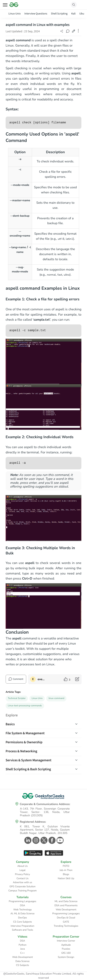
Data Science (23, 961)
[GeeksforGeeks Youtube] (60, 840)
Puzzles (66, 949)
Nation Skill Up (66, 878)
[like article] (67, 679)
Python (22, 945)
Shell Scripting (59, 14)
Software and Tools (23, 930)
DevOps (23, 918)
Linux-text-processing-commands (25, 706)
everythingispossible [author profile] (41, 679)
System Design (66, 957)
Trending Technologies (66, 926)
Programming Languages (23, 901)
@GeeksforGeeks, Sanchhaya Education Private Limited (37, 974)
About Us (23, 866)
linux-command (56, 698)
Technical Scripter (17, 698)
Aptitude (66, 945)
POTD (66, 866)
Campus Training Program (23, 891)
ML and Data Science (66, 901)
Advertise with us (23, 882)
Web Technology (22, 910)
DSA (23, 905)
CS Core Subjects (22, 922)
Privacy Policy (22, 874)
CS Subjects (22, 965)
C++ (22, 953)
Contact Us (22, 878)
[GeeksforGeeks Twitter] (43, 840)
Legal (22, 870)
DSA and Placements (66, 905)
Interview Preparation (22, 926)
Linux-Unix (14, 14)
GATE (66, 922)
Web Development (66, 910)
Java (23, 949)
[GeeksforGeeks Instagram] (35, 840)
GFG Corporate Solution (23, 887)
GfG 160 (66, 953)
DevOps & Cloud (66, 918)
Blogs (66, 874)
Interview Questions (36, 14)
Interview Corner (66, 941)
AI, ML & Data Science (23, 914)
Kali (73, 14)
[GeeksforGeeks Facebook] (52, 840)
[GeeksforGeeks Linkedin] (27, 840)
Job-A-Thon (66, 870)
